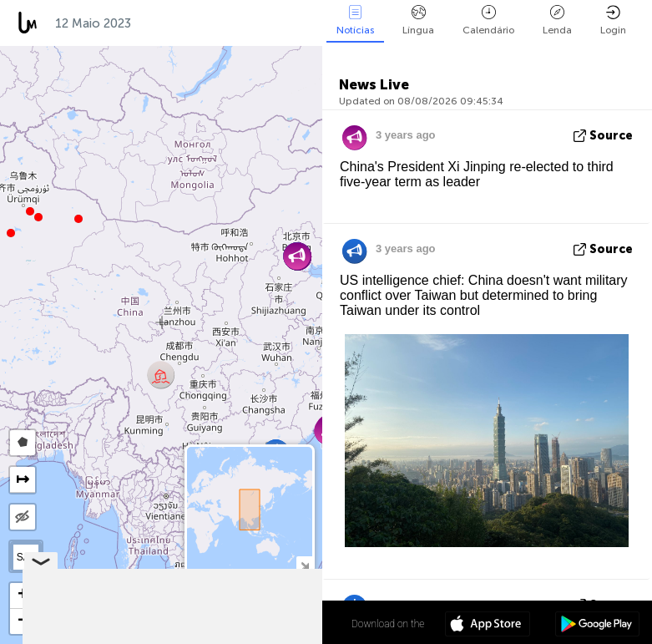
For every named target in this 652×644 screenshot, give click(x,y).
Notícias (355, 20)
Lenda (557, 20)
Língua (418, 20)
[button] (30, 211)
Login (613, 20)
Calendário (488, 20)
